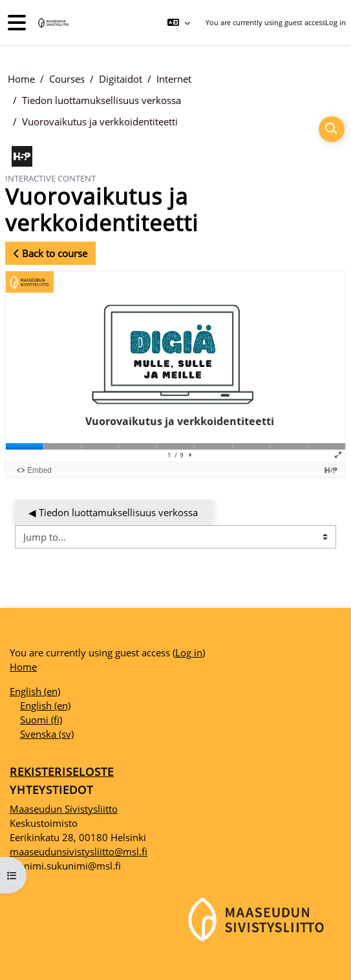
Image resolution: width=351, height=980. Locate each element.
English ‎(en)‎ (35, 691)
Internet (174, 79)
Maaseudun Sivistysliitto (64, 809)
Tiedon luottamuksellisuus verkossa (101, 100)
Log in (335, 22)
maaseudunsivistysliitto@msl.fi (79, 851)
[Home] (52, 23)
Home (21, 79)
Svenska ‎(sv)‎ (47, 734)
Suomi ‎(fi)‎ (41, 720)
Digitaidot (121, 79)
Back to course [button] (50, 253)
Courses (67, 79)
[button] (178, 23)
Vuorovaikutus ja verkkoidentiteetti (100, 121)
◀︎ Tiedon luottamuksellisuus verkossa (113, 512)
